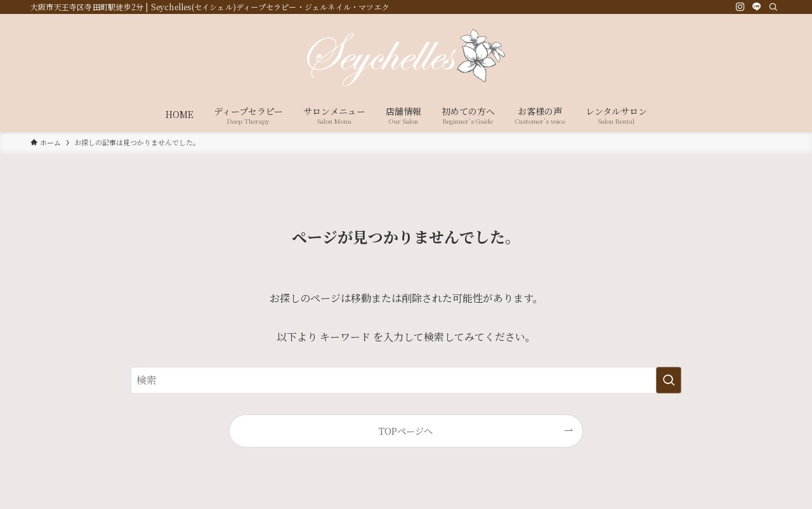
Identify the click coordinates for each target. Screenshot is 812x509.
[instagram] (740, 7)
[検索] (773, 7)
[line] (757, 7)
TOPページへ (406, 431)
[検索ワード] (406, 380)
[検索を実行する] (669, 380)
